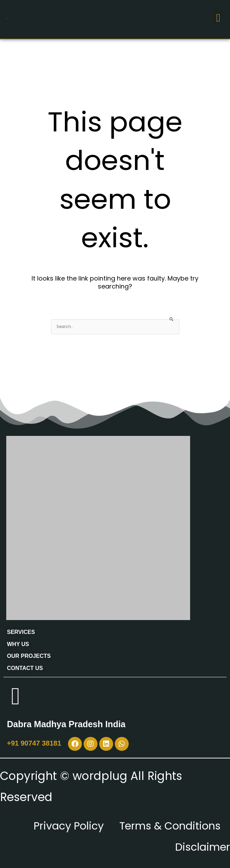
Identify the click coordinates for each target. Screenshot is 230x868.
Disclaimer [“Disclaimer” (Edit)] (200, 847)
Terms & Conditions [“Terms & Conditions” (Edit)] (165, 826)
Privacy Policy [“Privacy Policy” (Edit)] (55, 826)
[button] (218, 18)
